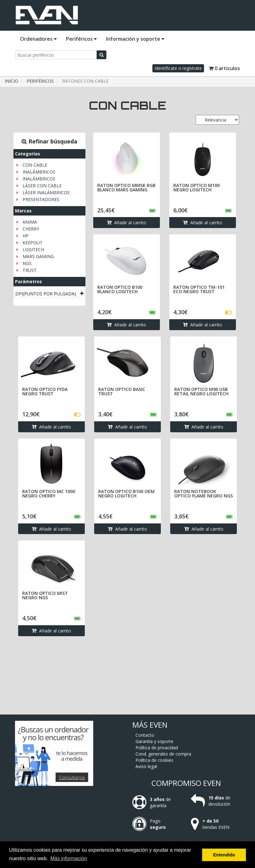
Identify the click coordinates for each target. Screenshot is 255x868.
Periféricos (81, 39)
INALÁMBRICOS (39, 172)
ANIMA (30, 222)
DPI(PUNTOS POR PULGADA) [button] (49, 294)
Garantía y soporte (154, 741)
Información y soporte (135, 39)
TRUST (30, 270)
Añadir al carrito (126, 223)
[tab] (49, 294)
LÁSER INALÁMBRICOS (46, 192)
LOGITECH (33, 249)
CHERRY (31, 229)
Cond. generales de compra (163, 754)
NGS (27, 263)
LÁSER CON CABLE (42, 186)
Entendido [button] (224, 855)
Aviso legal (146, 766)
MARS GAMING (38, 256)
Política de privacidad (157, 748)
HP (26, 236)
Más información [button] (69, 858)
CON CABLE (35, 165)
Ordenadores (38, 39)
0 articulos (224, 68)
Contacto (145, 735)
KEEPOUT (33, 243)
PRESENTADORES (41, 199)
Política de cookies (154, 760)
